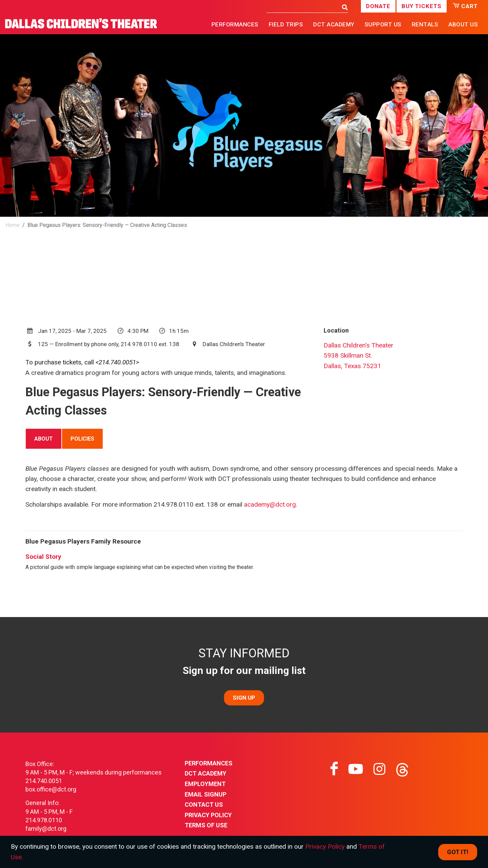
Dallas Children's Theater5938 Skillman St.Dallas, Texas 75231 (359, 356)
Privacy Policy (208, 815)
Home (13, 225)
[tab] (44, 439)
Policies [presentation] (82, 439)
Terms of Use (206, 825)
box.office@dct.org (51, 789)
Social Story (43, 557)
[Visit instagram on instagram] (379, 769)
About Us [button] (463, 24)
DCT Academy (334, 24)
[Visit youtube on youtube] (356, 769)
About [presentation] (44, 439)
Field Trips (286, 24)
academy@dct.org (270, 504)
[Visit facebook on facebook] (334, 769)
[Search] (302, 7)
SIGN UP (244, 698)
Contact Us (204, 805)
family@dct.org (46, 829)
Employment (205, 784)
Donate (378, 6)
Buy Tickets (422, 6)
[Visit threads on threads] (402, 769)
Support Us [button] (383, 24)
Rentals (425, 24)
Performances (209, 763)
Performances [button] (235, 24)
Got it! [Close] (458, 852)
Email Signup (206, 794)
